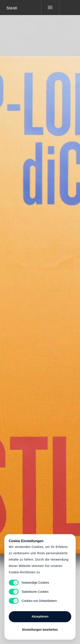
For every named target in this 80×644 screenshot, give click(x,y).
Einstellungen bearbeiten (40, 630)
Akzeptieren (40, 616)
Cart (40, 319)
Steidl (12, 8)
